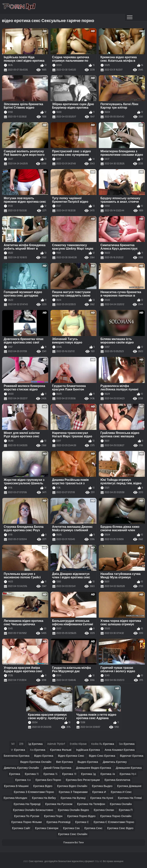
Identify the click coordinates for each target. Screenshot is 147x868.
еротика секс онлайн (73, 834)
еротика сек (71, 828)
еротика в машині (16, 786)
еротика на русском (59, 804)
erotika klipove (78, 744)
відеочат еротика (131, 756)
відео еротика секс (71, 756)
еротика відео (43, 786)
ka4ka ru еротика (103, 744)
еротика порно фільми (27, 822)
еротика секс (93, 828)
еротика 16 (50, 774)
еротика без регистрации (83, 780)
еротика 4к (108, 774)
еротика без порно (48, 780)
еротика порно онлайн (116, 816)
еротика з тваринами (73, 792)
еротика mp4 (128, 774)
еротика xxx (23, 780)
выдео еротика (88, 762)
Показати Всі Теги (73, 843)
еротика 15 (32, 774)
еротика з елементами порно (34, 792)
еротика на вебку (44, 798)
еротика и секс (121, 792)
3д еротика (35, 744)
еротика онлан (104, 810)
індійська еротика (88, 750)
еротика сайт (21, 828)
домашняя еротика (129, 768)
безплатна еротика (17, 756)
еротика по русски (27, 816)
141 (13, 744)
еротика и (99, 792)
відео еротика (44, 756)
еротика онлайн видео (73, 810)
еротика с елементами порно (114, 822)
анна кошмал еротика (120, 750)
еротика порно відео (81, 816)
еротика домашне (129, 786)
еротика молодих (15, 798)
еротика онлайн (121, 804)
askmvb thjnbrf (56, 744)
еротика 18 (69, 774)
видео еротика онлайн (36, 762)
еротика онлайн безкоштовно (33, 810)
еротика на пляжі (130, 798)
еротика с (82, 822)
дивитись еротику (115, 762)
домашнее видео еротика (94, 768)
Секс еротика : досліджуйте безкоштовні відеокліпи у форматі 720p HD (65, 861)
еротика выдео (102, 786)
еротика (15, 774)
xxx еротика (38, 750)
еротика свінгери (47, 828)
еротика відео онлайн (72, 786)
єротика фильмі (61, 750)
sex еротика (127, 744)
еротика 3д (89, 774)
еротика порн (53, 816)
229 (21, 744)
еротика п (126, 810)
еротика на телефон (91, 804)
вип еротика (64, 762)
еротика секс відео (120, 828)
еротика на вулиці (73, 798)
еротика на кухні (102, 798)
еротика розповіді (58, 822)
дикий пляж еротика (57, 768)
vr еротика (18, 750)
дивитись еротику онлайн (21, 768)
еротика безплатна (117, 780)
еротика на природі (27, 804)
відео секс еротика (102, 756)
